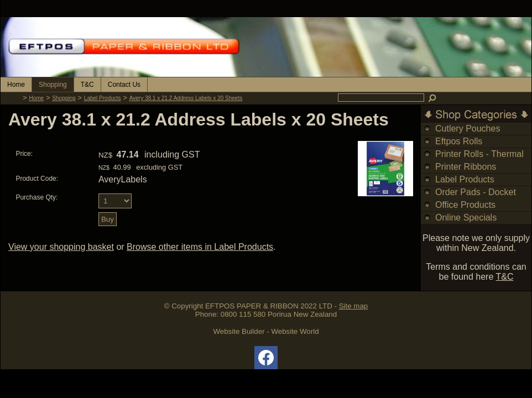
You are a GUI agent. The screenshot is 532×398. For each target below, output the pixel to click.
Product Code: (37, 179)
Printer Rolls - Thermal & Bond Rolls (479, 160)
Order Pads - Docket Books (476, 198)
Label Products (103, 98)
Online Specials (466, 218)
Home (16, 85)
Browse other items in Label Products (200, 247)
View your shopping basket (61, 247)
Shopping (53, 85)
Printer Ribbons (466, 167)
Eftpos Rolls (459, 141)
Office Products (465, 205)
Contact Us (124, 85)
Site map (354, 306)
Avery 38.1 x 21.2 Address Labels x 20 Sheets (186, 98)
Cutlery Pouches (468, 129)
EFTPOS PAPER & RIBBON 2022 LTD (269, 306)
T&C (87, 85)
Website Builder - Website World (266, 331)
